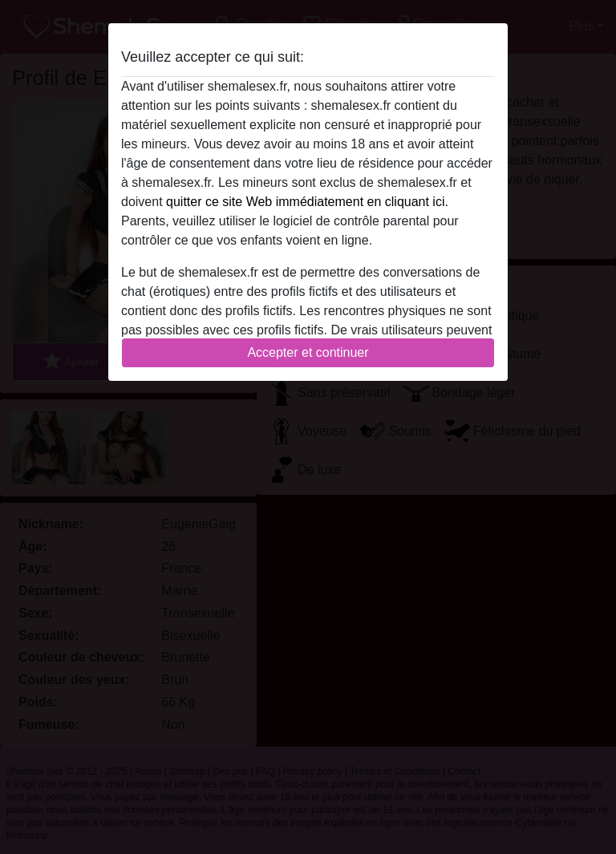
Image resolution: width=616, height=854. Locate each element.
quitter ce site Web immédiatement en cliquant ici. (307, 202)
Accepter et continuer (308, 352)
